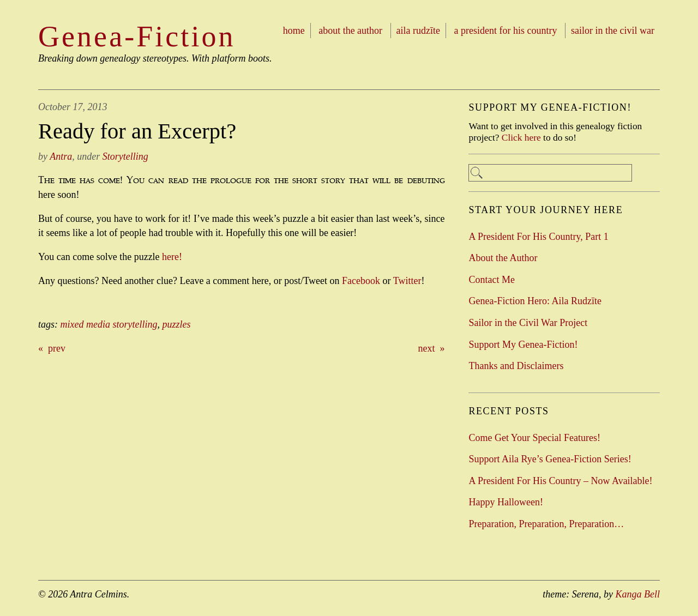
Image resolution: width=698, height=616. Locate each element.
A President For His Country (506, 31)
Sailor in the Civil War (613, 31)
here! (172, 257)
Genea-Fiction (137, 37)
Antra (61, 156)
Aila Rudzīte (418, 31)
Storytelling (125, 156)
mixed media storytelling (109, 324)
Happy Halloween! (506, 502)
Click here (521, 137)
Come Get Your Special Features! (534, 438)
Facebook (361, 281)
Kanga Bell (638, 594)
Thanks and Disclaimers (516, 366)
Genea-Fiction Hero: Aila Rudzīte (535, 301)
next (427, 348)
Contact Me (491, 280)
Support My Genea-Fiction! (523, 345)
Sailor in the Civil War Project (528, 323)
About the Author (350, 31)
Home (294, 31)
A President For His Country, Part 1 (538, 237)
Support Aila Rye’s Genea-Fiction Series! (550, 459)
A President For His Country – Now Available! (560, 481)
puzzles (176, 324)
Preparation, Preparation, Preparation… (546, 524)
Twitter (407, 281)
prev (57, 348)
